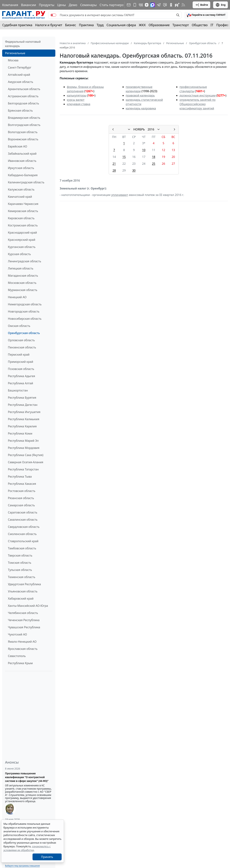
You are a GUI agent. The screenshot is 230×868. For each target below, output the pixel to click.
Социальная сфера (121, 25)
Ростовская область (22, 491)
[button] (206, 15)
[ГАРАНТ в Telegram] (159, 5)
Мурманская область (23, 290)
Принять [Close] (47, 857)
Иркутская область (21, 168)
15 (124, 157)
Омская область (19, 326)
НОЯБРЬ (139, 129)
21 (114, 164)
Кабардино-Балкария (23, 175)
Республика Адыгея (21, 376)
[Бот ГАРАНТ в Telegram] (165, 5)
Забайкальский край (22, 154)
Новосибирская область (25, 319)
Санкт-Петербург (20, 67)
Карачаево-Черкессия (23, 204)
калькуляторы (77, 95)
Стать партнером (113, 5)
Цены (61, 5)
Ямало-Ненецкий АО (22, 642)
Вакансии (28, 5)
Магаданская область (23, 276)
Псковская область (21, 369)
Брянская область (20, 111)
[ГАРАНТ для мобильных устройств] (135, 5)
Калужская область (21, 189)
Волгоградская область (24, 125)
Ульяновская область (23, 591)
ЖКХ (142, 25)
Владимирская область (24, 118)
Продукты (47, 5)
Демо (73, 5)
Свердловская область (24, 527)
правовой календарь (140, 95)
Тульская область (20, 570)
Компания (10, 5)
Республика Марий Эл (23, 441)
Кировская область (21, 218)
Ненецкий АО (17, 297)
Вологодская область (23, 132)
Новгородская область (24, 311)
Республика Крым (20, 663)
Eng (220, 5)
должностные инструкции (198, 95)
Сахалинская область (23, 520)
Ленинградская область (25, 261)
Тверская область (20, 555)
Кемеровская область (23, 211)
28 (114, 170)
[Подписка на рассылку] (129, 5)
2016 (151, 129)
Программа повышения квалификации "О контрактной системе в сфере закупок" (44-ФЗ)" (27, 777)
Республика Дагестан (23, 405)
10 (144, 150)
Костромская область (23, 225)
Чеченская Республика (24, 620)
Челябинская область (23, 613)
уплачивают (120, 195)
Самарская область (21, 505)
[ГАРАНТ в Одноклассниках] (171, 5)
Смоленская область (22, 534)
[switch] (53, 15)
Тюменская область (22, 577)
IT (212, 25)
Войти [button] (202, 5)
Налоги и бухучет (49, 25)
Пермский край (19, 355)
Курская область (19, 254)
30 (134, 170)
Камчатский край (20, 197)
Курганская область (22, 247)
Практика (86, 25)
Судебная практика (17, 25)
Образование (159, 25)
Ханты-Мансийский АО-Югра (28, 606)
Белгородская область (23, 103)
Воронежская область (23, 139)
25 (154, 164)
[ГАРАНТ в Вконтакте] (141, 5)
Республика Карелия (22, 426)
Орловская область (21, 340)
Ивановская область (22, 161)
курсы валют (76, 100)
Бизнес (71, 25)
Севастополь (17, 656)
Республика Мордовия (24, 448)
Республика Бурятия (22, 398)
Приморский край (20, 362)
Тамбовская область (22, 548)
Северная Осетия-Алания (26, 462)
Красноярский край (22, 240)
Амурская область (20, 82)
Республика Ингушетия (24, 412)
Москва (13, 60)
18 (154, 157)
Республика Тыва (20, 477)
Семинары (88, 5)
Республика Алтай (20, 383)
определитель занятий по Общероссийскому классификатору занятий (197, 104)
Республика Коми (20, 433)
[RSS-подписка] (183, 5)
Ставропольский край (23, 541)
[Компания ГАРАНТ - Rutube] (177, 5)
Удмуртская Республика (24, 584)
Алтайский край (19, 75)
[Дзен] (147, 5)
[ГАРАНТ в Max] (153, 5)
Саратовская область (23, 512)
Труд (100, 25)
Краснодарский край (22, 233)
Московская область (22, 283)
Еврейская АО (18, 146)
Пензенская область (22, 347)
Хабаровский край (21, 599)
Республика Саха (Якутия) (26, 455)
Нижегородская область (25, 304)
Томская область (20, 563)
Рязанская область (21, 498)
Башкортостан (18, 390)
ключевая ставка (79, 104)
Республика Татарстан (23, 469)
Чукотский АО (17, 634)
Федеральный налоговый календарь (23, 44)
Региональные (15, 53)
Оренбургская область (24, 333)
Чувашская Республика (24, 627)
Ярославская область (23, 649)
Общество (200, 25)
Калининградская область (26, 182)
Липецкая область (21, 268)
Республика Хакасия (22, 484)
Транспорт (181, 25)
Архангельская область (24, 89)
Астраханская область (23, 96)
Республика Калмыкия (24, 419)
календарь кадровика (141, 108)
